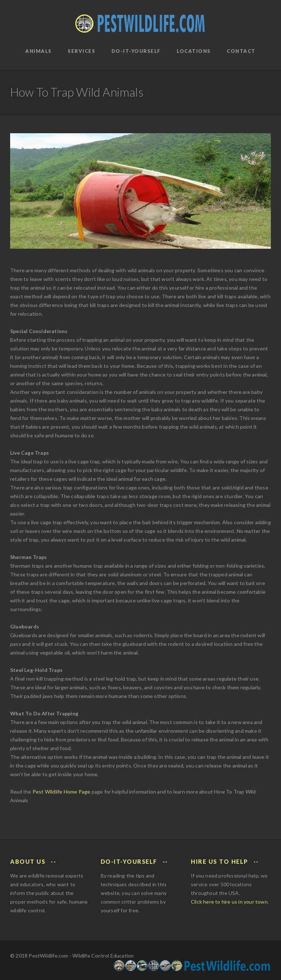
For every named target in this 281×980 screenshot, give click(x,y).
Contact (241, 51)
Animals (39, 51)
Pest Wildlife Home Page (62, 792)
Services (81, 51)
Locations (194, 51)
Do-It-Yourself (136, 51)
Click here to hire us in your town (229, 902)
